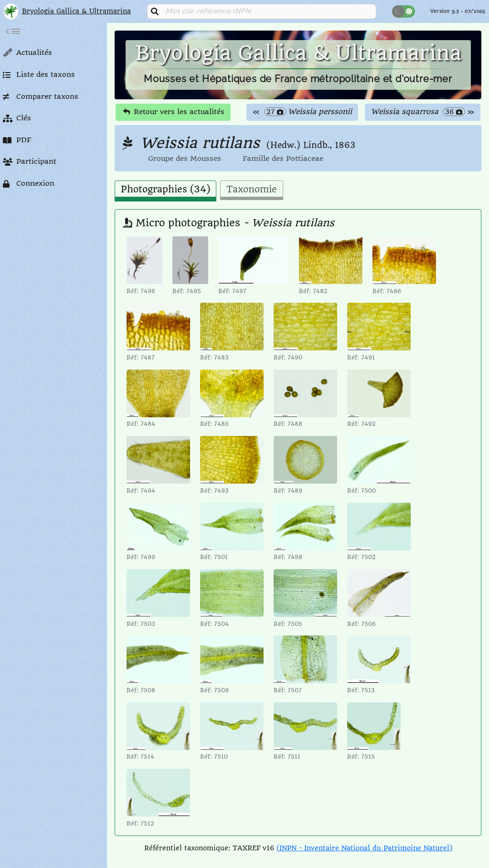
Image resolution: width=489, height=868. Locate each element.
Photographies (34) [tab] (165, 190)
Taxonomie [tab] (252, 190)
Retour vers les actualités (174, 112)
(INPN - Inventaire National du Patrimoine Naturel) (364, 848)
